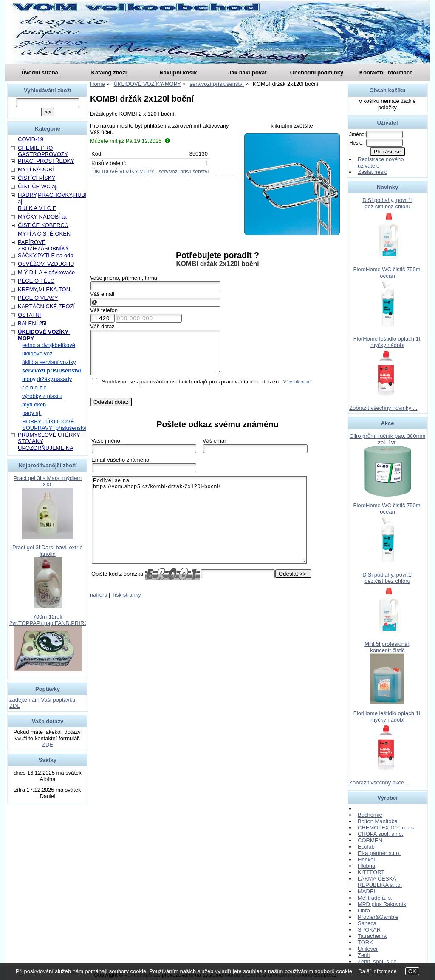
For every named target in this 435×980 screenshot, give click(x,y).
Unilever (368, 949)
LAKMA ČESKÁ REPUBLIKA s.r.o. (380, 882)
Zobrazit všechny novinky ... (383, 408)
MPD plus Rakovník (382, 904)
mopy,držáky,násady (47, 379)
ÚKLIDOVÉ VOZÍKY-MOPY (123, 172)
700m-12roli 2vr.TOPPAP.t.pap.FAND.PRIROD (51, 620)
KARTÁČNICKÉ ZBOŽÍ (46, 306)
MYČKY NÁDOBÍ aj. (43, 217)
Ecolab (366, 847)
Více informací (297, 382)
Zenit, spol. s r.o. (378, 962)
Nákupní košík (178, 72)
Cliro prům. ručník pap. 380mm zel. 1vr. (387, 439)
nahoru (99, 595)
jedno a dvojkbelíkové (49, 345)
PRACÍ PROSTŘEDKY (46, 161)
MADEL (367, 891)
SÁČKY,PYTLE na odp (46, 255)
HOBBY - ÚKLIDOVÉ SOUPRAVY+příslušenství (54, 425)
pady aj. (32, 413)
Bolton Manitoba (378, 821)
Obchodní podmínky (317, 72)
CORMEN (370, 840)
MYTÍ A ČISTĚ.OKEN (44, 234)
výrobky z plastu (42, 396)
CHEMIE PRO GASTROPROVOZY (43, 151)
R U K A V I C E (37, 208)
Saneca (367, 923)
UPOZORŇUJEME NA (46, 448)
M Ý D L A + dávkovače (46, 272)
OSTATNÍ (29, 315)
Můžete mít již (130, 141)
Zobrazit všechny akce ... (380, 783)
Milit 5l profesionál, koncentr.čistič (387, 647)
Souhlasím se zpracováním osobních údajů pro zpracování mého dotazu (190, 382)
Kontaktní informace (386, 72)
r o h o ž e (34, 388)
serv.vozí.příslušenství (184, 172)
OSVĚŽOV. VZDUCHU (46, 264)
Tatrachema (372, 936)
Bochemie (370, 815)
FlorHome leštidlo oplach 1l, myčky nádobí (387, 342)
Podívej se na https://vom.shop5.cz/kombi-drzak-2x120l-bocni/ (199, 520)
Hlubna (366, 866)
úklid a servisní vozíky (49, 362)
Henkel (366, 859)
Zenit (364, 955)
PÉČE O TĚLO (36, 281)
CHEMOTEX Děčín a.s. (387, 828)
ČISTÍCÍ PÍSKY (37, 178)
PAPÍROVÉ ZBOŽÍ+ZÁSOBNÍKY (43, 245)
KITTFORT (371, 872)
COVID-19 (31, 139)
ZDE (48, 745)
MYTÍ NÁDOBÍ (36, 169)
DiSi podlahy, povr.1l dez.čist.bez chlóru (387, 203)
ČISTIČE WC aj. (38, 186)
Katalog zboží (109, 72)
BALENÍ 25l (32, 323)
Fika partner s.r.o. (379, 853)
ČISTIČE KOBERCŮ (43, 225)
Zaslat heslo (373, 172)
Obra (364, 910)
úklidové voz (37, 354)
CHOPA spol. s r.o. (380, 834)
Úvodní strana (40, 72)
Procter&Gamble (378, 917)
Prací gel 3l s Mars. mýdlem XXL (48, 481)
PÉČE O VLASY (38, 298)
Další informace (377, 971)
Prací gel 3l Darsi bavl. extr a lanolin (48, 551)
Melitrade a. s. (375, 898)
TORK (365, 942)
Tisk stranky (126, 595)
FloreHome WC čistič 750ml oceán (387, 273)
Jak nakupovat (247, 72)
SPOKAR (369, 930)
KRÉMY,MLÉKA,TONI (45, 289)
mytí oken (34, 405)
